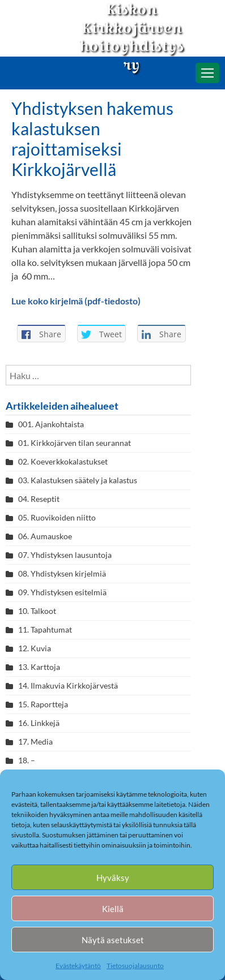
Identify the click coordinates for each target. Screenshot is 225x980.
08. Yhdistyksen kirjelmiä (62, 573)
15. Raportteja (43, 704)
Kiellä (113, 909)
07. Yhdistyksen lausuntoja (65, 555)
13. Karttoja (39, 667)
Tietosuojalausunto (135, 966)
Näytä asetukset (113, 940)
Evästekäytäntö (78, 966)
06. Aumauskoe (45, 536)
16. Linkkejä (39, 723)
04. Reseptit (39, 499)
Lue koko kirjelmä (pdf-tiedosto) (76, 301)
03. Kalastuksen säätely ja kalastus (78, 480)
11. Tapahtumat (45, 629)
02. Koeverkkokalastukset (63, 461)
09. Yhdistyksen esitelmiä (62, 592)
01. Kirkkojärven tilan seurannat (75, 443)
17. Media (35, 742)
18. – (27, 760)
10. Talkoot (37, 611)
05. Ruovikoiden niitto (57, 517)
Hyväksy (113, 878)
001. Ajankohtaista (51, 424)
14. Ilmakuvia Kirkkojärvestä (68, 685)
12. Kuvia (35, 648)
